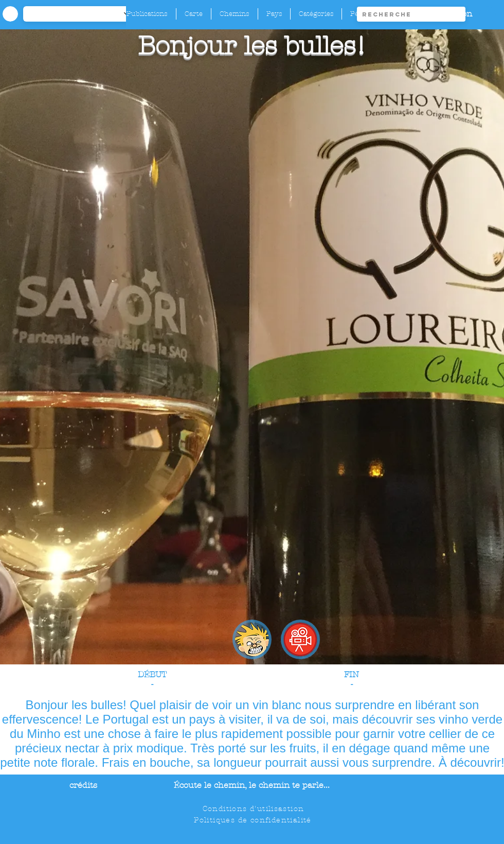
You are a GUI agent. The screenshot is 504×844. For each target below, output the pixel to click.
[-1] (82, 14)
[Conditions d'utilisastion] (254, 808)
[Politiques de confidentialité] (254, 820)
